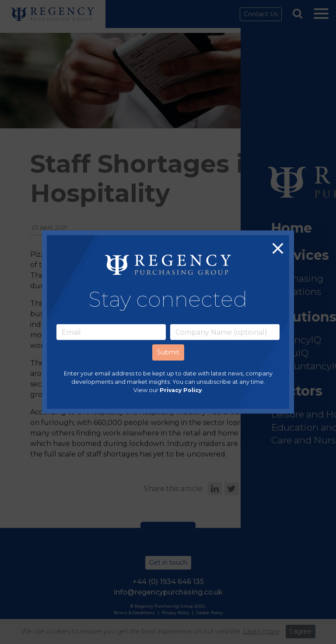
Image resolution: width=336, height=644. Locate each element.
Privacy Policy (180, 391)
